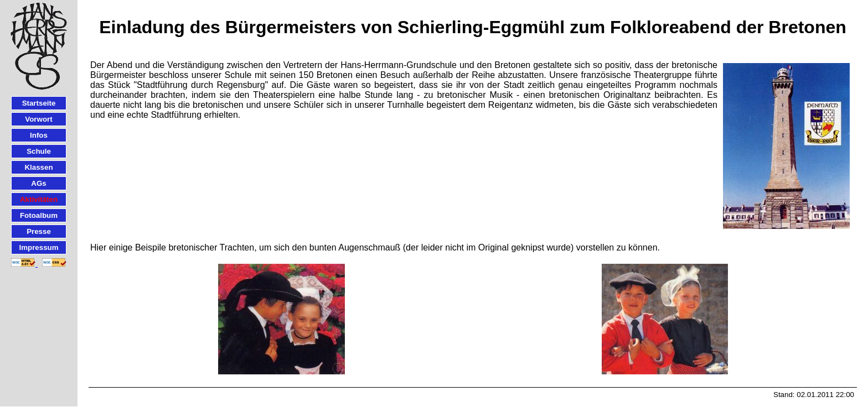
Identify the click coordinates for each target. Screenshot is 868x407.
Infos (39, 135)
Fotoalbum (39, 215)
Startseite (39, 103)
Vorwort (38, 119)
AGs (38, 183)
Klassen (38, 167)
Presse (39, 231)
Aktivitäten (39, 199)
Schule (39, 151)
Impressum (38, 247)
